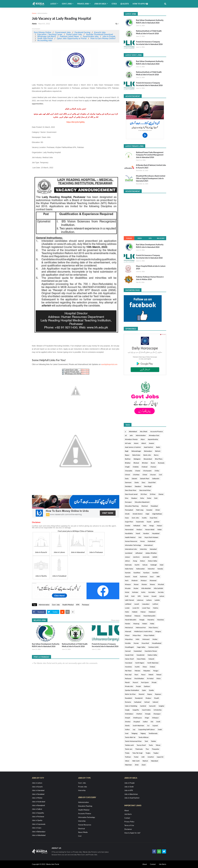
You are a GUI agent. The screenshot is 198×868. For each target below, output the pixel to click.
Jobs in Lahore (37, 783)
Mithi (138, 639)
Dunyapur (128, 502)
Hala (145, 526)
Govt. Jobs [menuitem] (67, 4)
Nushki (137, 667)
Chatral (138, 471)
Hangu (152, 526)
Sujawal (155, 726)
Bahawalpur (148, 451)
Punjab (129, 238)
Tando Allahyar (144, 737)
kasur (152, 577)
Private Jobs (129, 686)
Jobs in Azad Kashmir (132, 798)
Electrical (145, 506)
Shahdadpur (129, 714)
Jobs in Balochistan (131, 794)
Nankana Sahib (153, 647)
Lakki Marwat (129, 600)
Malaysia (137, 616)
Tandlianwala (153, 733)
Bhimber (145, 463)
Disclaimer (128, 829)
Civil (160, 475)
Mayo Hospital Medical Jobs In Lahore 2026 (151, 267)
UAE (143, 757)
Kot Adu (161, 592)
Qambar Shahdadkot (132, 690)
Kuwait (154, 596)
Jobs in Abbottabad (39, 835)
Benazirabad (148, 459)
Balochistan (136, 455)
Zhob (137, 765)
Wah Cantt (136, 761)
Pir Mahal (150, 678)
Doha (142, 498)
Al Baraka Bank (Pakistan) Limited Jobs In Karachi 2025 (151, 166)
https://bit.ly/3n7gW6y (76, 122)
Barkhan (128, 459)
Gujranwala (140, 522)
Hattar (160, 529)
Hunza (142, 541)
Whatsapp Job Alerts (47, 36)
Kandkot (155, 573)
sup (134, 729)
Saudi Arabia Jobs (91, 36)
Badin (158, 447)
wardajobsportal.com (109, 364)
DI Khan (153, 494)
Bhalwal (136, 463)
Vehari (127, 761)
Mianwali (128, 631)
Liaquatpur (146, 604)
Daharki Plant (145, 479)
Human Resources (131, 541)
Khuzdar (128, 588)
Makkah (135, 612)
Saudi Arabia (146, 710)
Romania (128, 702)
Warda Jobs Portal (53, 864)
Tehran (158, 745)
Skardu (127, 726)
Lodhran (155, 604)
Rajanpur (158, 694)
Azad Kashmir (148, 447)
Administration (42, 13)
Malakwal (128, 616)
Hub (140, 537)
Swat (127, 733)
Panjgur (156, 671)
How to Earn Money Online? (103, 38)
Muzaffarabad (157, 643)
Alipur (143, 439)
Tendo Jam (129, 749)
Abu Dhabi (144, 431)
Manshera (160, 620)
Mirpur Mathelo (149, 635)
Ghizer (158, 510)
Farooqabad (129, 510)
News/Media (141, 659)
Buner (153, 463)
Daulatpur (128, 486)
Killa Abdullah (146, 588)
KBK (158, 577)
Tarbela (153, 741)
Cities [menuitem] (114, 4)
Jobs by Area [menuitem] (100, 4)
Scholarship (158, 710)
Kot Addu (152, 592)
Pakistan (138, 671)
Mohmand (146, 639)
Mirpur (127, 635)
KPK (78, 605)
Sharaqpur (157, 714)
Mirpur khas (137, 635)
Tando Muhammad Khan (133, 741)
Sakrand (155, 702)
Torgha (148, 753)
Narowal (128, 651)
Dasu (144, 482)
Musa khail (145, 643)
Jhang (135, 561)
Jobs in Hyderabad (39, 802)
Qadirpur (147, 686)
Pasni (136, 675)
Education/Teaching (132, 506)
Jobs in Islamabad (38, 790)
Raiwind (141, 694)
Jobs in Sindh (129, 787)
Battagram (137, 459)
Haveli (138, 533)
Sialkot (145, 722)
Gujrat (149, 522)
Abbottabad (133, 431)
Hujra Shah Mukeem (151, 537)
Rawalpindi (139, 698)
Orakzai (152, 667)
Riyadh (157, 698)
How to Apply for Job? (132, 833)
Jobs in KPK (129, 790)
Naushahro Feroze (151, 651)
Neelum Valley (152, 655)
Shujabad (137, 722)
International (148, 545)
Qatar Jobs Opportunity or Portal (72, 38)
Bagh (127, 451)
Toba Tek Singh (138, 753)
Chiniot (127, 475)
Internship (143, 549)
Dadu (127, 479)
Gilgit (147, 514)
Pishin (159, 678)
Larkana (149, 600)
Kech (127, 580)
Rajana (150, 694)
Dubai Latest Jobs (74, 34)
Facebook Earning (82, 32)
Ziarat (144, 765)
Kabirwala (128, 565)
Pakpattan (147, 671)
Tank (146, 741)
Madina (156, 608)
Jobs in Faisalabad (38, 794)
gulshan (157, 522)
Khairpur (144, 580)
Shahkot (139, 714)
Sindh (140, 238)
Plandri (127, 682)
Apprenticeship (153, 439)
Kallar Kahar (129, 569)
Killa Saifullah (158, 588)
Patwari (159, 675)
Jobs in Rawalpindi (38, 805)
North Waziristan (153, 663)
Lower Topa (146, 608)
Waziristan (128, 765)
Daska (137, 482)
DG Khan (144, 494)
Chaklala (136, 467)
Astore (136, 443)
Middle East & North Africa (143, 631)
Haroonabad (129, 529)
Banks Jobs (147, 455)
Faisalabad (154, 506)
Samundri (152, 706)
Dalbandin (156, 479)
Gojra (127, 518)
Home (34, 13)
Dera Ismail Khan (145, 490)
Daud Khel (152, 482)
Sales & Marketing (131, 706)
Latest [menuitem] (53, 4)
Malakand (152, 612)
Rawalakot (128, 698)
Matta (152, 624)
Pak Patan (128, 671)
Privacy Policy (129, 822)
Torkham (128, 757)
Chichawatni (147, 471)
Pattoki (151, 675)
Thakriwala (139, 749)
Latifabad (128, 604)
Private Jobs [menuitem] (83, 4)
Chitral (145, 475)
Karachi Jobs (100, 32)
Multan (155, 639)
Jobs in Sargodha (38, 813)
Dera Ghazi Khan (131, 490)
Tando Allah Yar (130, 737)
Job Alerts (128, 814)
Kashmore (144, 577)
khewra (152, 584)
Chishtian (136, 475)
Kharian (144, 584)
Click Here (85, 370)
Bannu (156, 455)
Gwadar (128, 526)
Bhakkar (128, 463)
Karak (135, 577)
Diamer (161, 494)
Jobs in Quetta (37, 820)
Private (154, 682)
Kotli (127, 596)
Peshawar (86, 605)
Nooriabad (129, 663)
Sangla (127, 710)
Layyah (137, 604)
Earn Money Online (43, 32)
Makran (143, 612)
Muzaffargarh (129, 647)
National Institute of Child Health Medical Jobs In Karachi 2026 (75, 645)
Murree (136, 643)
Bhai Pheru (159, 459)
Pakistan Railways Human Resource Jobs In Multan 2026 (150, 278)
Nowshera (128, 667)
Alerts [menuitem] (125, 4)
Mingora (158, 631)
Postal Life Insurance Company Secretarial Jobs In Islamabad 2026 (105, 645)
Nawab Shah (129, 655)
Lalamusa (140, 600)
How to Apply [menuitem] (140, 4)
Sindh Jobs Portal (45, 38)
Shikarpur (155, 718)
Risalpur (148, 698)
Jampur (127, 557)
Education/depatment (142, 502)
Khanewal (153, 580)
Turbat (136, 757)
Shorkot (128, 722)
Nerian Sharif (129, 659)
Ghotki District (138, 514)
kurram (146, 596)
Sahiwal (147, 702)
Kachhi (137, 565)
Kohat (127, 592)
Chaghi (127, 467)
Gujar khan (154, 518)
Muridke (128, 643)
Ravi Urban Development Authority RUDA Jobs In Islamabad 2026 (46, 645)
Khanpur (128, 584)
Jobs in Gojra (37, 828)
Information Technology (133, 545)
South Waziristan (138, 726)
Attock (144, 443)
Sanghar (161, 706)
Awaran (152, 443)
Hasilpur (139, 529)
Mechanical (129, 628)
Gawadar (149, 510)
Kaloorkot (151, 569)
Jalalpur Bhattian (151, 553)
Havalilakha (129, 533)
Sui (148, 726)
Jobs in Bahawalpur (39, 832)
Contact (127, 818)
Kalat (162, 565)
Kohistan (135, 592)
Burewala (161, 463)
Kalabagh (154, 565)
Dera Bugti (148, 486)
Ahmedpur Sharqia (131, 439)
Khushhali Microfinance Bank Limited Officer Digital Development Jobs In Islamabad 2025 (151, 178)
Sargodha (136, 710)
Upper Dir (160, 757)
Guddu (144, 518)
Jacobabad (129, 553)
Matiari (145, 624)
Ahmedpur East (154, 435)
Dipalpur (134, 498)
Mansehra (151, 620)
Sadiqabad (138, 702)
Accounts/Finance (157, 431)
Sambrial (143, 706)
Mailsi (127, 612)
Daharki (134, 479)
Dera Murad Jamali (131, 494)
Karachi (128, 577)
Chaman (153, 467)
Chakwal (145, 467)
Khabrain (135, 580)
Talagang (134, 733)
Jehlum (127, 561)
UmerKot (151, 757)
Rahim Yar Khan (130, 694)
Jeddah (155, 557)
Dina (127, 498)
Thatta (127, 753)
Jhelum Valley (153, 561)
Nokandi (151, 659)
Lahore (162, 596)
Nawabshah (141, 655)
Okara (145, 667)
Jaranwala (146, 557)
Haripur (159, 526)
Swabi (160, 729)
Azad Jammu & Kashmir (133, 447)
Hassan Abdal (150, 529)
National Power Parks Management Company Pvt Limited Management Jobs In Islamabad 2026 (150, 155)
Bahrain (158, 451)
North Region (140, 663)
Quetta (151, 690)
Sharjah (128, 718)
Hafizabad (137, 526)
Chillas (157, 471)
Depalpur (138, 486)
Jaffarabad (139, 553)
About (127, 810)
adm (131, 435)
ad (126, 435)
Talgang (143, 733)
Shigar (147, 718)
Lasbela (157, 600)
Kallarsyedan (140, 569)
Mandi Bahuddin (131, 620)
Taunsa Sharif (141, 745)
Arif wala (128, 443)
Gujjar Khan (129, 522)
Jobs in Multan (37, 798)
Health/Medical (68, 605)
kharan (136, 584)
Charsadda (129, 471)
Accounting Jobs (45, 40)
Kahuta (145, 565)
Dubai (149, 498)
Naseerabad (138, 651)
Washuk (145, 761)
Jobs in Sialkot (37, 809)
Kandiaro (146, 573)
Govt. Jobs (56, 605)
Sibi (152, 722)
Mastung (136, 624)
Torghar (156, 753)
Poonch (135, 682)
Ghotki (127, 514)
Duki (156, 498)
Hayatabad (156, 533)
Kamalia (160, 569)
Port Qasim (145, 682)
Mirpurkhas (129, 639)
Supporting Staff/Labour (147, 729)
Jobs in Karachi (37, 787)
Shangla (148, 714)
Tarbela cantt (129, 745)
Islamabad (153, 549)
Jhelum (142, 561)
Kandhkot (137, 573)
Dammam (128, 482)
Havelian (146, 533)
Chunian (153, 475)
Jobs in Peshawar (38, 817)
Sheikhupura (137, 718)
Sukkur (127, 729)
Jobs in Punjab (109, 36)
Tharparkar (156, 749)
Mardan (128, 624)
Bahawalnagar (136, 451)
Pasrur (143, 675)
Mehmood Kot (141, 628)
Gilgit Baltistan (157, 514)
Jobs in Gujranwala (39, 824)
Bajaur (127, 455)
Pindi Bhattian (139, 678)
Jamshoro (136, 557)
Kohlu (143, 592)
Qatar (144, 690)
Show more (115, 620)
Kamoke (128, 573)
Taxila (151, 745)
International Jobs (131, 549)
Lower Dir (136, 608)
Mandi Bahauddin (149, 616)
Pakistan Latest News (69, 36)
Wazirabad (154, 761)
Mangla (142, 620)
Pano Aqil (128, 675)
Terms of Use (129, 825)
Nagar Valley (141, 647)
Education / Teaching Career (50, 34)
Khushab (161, 584)
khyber (136, 588)
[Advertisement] (145, 214)
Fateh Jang (140, 510)
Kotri (133, 596)
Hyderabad (151, 541)
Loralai (127, 608)
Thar (147, 749)
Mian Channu (153, 628)
